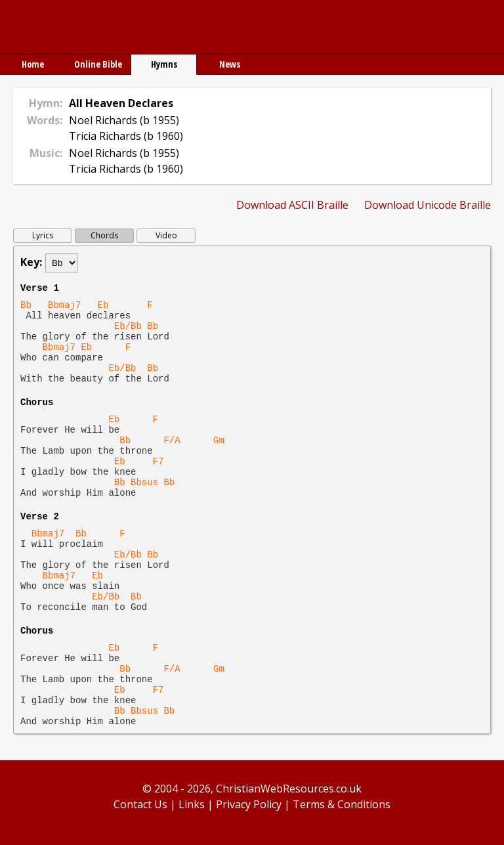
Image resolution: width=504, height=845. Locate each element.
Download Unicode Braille (428, 205)
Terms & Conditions (342, 804)
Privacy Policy (249, 804)
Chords (104, 235)
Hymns (164, 64)
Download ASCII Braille (292, 205)
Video (166, 235)
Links (192, 804)
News (230, 64)
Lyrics (43, 235)
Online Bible (98, 64)
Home (33, 64)
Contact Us (140, 804)
